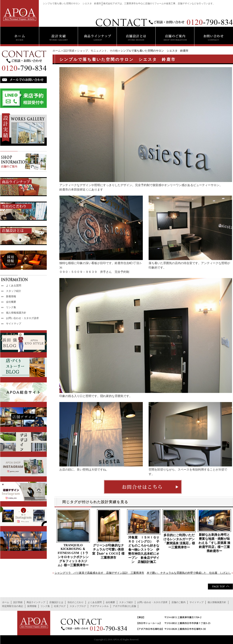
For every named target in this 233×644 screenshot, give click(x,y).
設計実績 (69, 51)
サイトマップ (14, 324)
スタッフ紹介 (14, 291)
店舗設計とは (56, 602)
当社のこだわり (75, 602)
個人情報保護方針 (16, 313)
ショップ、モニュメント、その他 (97, 51)
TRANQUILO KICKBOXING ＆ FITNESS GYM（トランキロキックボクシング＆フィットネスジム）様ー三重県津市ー (73, 555)
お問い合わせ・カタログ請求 (22, 318)
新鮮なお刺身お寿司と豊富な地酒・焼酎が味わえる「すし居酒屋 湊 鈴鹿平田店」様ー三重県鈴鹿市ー (214, 543)
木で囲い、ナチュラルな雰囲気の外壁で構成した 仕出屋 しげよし (189, 573)
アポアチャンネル (99, 606)
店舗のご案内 (178, 602)
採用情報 (32, 606)
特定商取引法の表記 (13, 606)
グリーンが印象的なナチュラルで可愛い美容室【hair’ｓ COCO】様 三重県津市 (109, 551)
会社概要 (11, 302)
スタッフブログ (78, 606)
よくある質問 (14, 286)
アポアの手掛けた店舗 (124, 606)
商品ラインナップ (36, 602)
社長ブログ (60, 606)
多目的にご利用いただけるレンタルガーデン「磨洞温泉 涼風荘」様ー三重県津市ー (179, 541)
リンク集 (11, 307)
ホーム (57, 51)
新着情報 (11, 296)
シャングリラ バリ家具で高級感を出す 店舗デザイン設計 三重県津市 (99, 573)
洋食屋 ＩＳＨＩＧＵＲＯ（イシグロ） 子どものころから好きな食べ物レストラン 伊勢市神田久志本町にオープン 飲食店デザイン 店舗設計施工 (144, 550)
